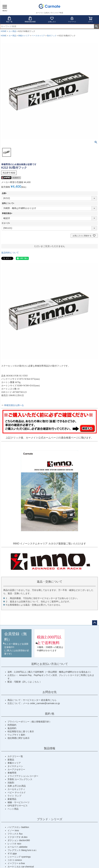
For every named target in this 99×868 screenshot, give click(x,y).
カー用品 (12, 31)
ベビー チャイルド (17, 792)
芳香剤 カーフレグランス (20, 779)
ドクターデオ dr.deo (17, 837)
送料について (8, 203)
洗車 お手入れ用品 (17, 786)
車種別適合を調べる (14, 405)
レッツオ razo (14, 844)
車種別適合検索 (30, 19)
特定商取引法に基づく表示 (21, 731)
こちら (36, 682)
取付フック (52, 36)
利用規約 (12, 725)
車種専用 (12, 773)
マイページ (72, 19)
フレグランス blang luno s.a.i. (22, 850)
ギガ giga (12, 853)
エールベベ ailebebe (17, 847)
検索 (96, 26)
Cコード (6, 223)
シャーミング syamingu (19, 857)
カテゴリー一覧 (15, 756)
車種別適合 (8, 213)
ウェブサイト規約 (16, 735)
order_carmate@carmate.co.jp (45, 703)
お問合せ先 (50, 692)
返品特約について (10, 253)
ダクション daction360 (19, 840)
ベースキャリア (38, 36)
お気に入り (52, 19)
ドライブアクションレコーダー (23, 776)
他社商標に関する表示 (19, 738)
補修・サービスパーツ (19, 802)
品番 (5, 193)
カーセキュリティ (16, 789)
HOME (4, 31)
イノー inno (13, 830)
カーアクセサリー (16, 769)
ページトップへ (95, 623)
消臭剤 (11, 783)
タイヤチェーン (15, 766)
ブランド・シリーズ (50, 819)
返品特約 (12, 728)
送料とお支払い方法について (50, 664)
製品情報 (50, 748)
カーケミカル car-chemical (21, 867)
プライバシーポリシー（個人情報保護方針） (29, 722)
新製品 (11, 760)
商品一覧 (9, 19)
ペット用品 (13, 809)
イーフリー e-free (16, 863)
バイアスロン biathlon (18, 827)
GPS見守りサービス (18, 806)
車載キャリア (24, 36)
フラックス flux (15, 834)
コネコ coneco (15, 860)
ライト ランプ (14, 796)
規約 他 (49, 714)
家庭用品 (12, 799)
